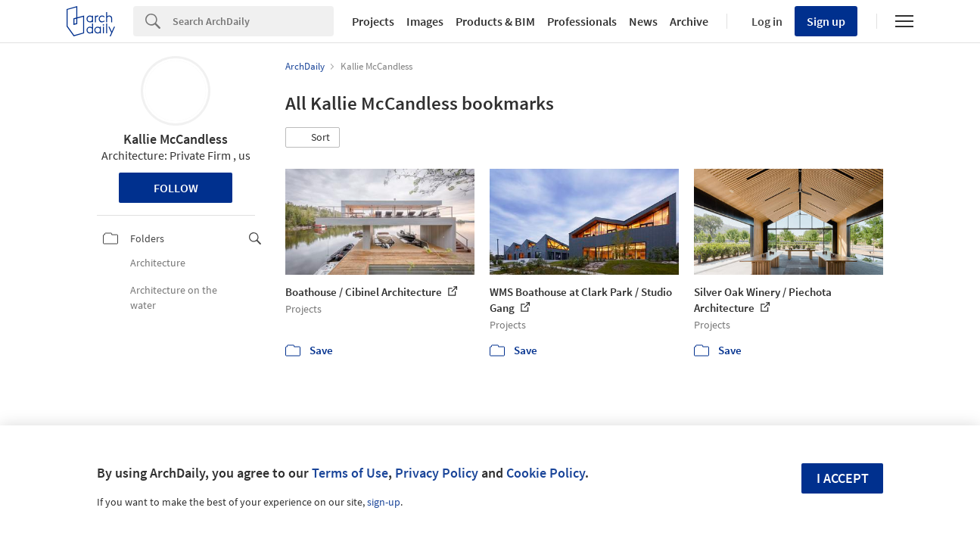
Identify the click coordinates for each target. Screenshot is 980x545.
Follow (176, 188)
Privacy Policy (437, 473)
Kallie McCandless (176, 139)
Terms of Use (350, 473)
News (643, 21)
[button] (313, 138)
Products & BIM (495, 21)
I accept (843, 478)
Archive (689, 21)
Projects (373, 21)
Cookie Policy (546, 473)
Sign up (826, 21)
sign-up (384, 502)
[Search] (253, 21)
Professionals (582, 21)
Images (425, 21)
